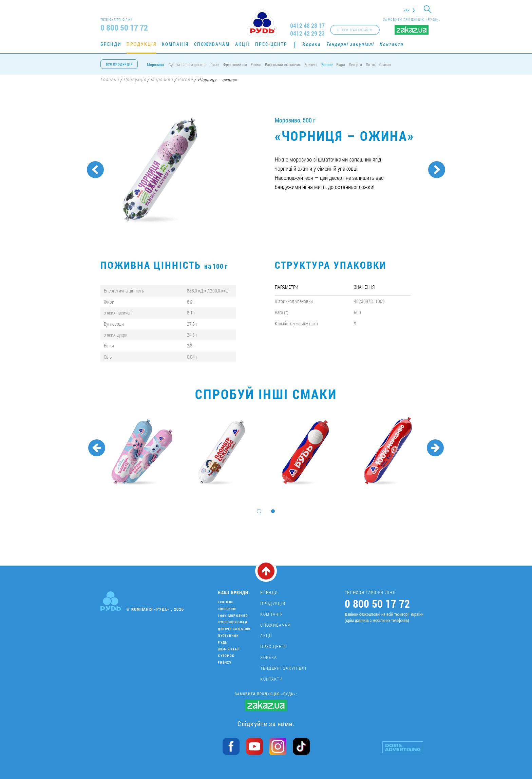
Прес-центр (271, 44)
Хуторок (226, 656)
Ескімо (256, 64)
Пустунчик (228, 636)
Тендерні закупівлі (350, 44)
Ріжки (215, 64)
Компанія (175, 44)
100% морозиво (233, 616)
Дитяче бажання (234, 629)
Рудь (222, 642)
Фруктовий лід (235, 64)
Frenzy (225, 662)
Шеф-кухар (229, 649)
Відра (341, 64)
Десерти (355, 64)
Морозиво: (156, 64)
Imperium (227, 609)
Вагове (327, 64)
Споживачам (212, 44)
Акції (242, 44)
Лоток (371, 64)
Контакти (391, 44)
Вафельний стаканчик (283, 64)
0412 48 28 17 (307, 26)
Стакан (385, 64)
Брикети (311, 64)
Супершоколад (233, 622)
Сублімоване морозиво (188, 64)
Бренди (111, 44)
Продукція (141, 44)
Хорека (311, 44)
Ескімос (226, 602)
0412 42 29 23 (307, 33)
